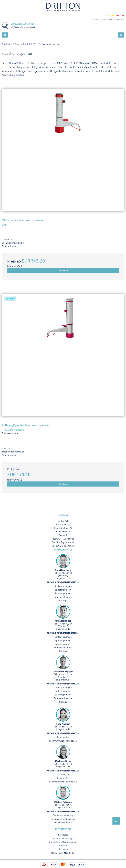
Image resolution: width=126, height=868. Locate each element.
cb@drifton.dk (63, 680)
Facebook (57, 853)
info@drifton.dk (67, 542)
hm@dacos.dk (63, 729)
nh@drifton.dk (63, 578)
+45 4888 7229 (65, 624)
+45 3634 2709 (65, 573)
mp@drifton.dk (63, 808)
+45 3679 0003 (65, 805)
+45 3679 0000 (67, 539)
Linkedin (69, 853)
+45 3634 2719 (65, 674)
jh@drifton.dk (63, 629)
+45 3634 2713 (65, 764)
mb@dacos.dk (63, 767)
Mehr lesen (63, 270)
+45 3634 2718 (65, 727)
